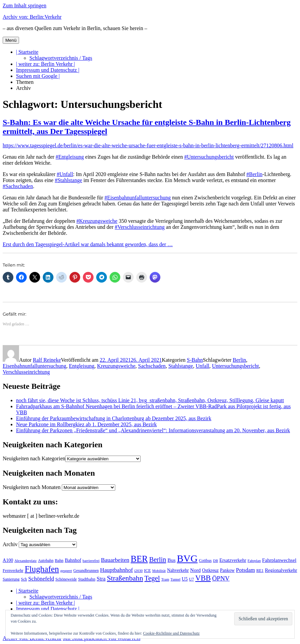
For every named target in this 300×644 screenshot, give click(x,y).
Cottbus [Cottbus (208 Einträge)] (205, 560)
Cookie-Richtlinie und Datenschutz (171, 633)
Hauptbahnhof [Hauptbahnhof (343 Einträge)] (116, 570)
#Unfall (65, 174)
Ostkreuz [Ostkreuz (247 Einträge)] (210, 570)
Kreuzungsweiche (116, 366)
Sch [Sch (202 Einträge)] (24, 579)
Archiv (23, 88)
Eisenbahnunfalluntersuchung (34, 366)
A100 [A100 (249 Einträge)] (8, 560)
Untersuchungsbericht (236, 366)
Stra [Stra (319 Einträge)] (101, 579)
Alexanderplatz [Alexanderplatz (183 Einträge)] (25, 560)
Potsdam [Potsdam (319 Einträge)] (245, 570)
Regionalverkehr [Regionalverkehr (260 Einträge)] (281, 570)
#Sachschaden (18, 186)
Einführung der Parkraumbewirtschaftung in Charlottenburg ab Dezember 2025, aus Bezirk (114, 418)
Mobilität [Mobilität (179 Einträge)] (159, 571)
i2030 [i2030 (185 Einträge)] (138, 571)
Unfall (203, 366)
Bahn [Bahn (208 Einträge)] (59, 560)
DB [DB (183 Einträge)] (216, 560)
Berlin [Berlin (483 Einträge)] (158, 559)
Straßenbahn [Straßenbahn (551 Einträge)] (125, 578)
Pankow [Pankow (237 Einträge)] (228, 570)
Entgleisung (82, 366)
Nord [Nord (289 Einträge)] (195, 570)
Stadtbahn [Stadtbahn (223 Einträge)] (87, 579)
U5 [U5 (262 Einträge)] (185, 579)
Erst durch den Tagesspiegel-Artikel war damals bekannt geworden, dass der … (88, 244)
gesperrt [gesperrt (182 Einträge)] (66, 571)
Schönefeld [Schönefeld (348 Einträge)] (41, 579)
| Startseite (27, 52)
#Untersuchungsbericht (209, 157)
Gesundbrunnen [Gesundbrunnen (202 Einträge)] (86, 571)
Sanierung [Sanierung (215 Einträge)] (11, 579)
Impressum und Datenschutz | (48, 70)
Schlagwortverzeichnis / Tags (61, 58)
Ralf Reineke (47, 360)
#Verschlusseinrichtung (139, 227)
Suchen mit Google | (38, 76)
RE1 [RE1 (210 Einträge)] (260, 571)
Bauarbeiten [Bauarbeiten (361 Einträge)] (115, 560)
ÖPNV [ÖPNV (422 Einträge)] (221, 578)
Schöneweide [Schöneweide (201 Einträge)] (66, 579)
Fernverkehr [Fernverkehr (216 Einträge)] (13, 571)
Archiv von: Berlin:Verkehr (32, 17)
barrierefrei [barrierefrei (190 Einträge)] (91, 560)
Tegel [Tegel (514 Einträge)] (152, 578)
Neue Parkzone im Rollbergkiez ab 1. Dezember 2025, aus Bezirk (86, 424)
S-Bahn (195, 360)
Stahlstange (181, 366)
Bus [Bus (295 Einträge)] (171, 560)
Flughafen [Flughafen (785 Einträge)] (42, 569)
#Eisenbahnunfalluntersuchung (138, 198)
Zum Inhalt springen (25, 6)
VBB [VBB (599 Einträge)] (203, 578)
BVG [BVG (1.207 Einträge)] (187, 558)
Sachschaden (152, 366)
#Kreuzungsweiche (97, 221)
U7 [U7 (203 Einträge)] (192, 579)
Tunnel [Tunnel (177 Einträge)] (175, 579)
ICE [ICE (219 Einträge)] (147, 571)
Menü (11, 40)
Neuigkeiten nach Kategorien (34, 458)
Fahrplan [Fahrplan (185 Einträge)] (254, 560)
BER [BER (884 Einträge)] (139, 559)
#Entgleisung (70, 157)
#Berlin (255, 174)
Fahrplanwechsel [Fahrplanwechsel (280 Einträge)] (279, 560)
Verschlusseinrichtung (26, 372)
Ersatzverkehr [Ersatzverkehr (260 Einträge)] (233, 560)
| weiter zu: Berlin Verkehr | (45, 64)
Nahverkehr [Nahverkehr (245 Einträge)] (178, 570)
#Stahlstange (68, 180)
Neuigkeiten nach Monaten (32, 487)
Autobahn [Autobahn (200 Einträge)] (46, 560)
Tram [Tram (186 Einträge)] (165, 579)
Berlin (240, 360)
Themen (25, 82)
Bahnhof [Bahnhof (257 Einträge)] (73, 560)
